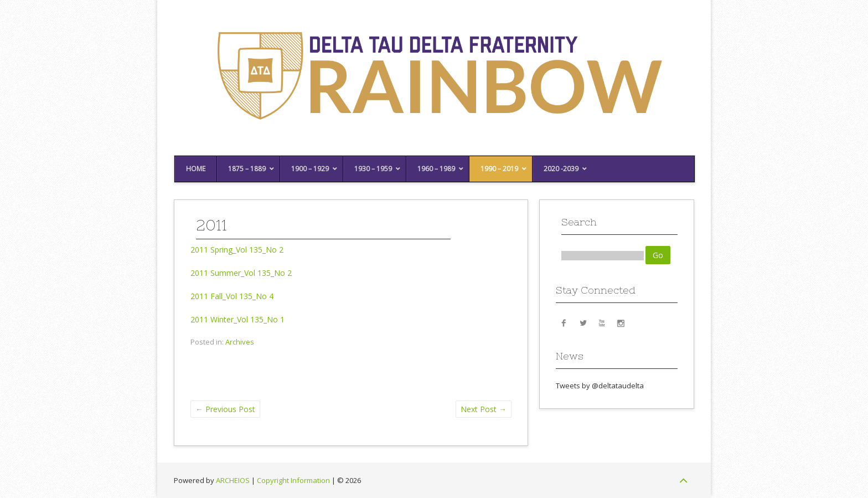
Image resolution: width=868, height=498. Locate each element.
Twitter (583, 322)
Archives (240, 342)
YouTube (602, 322)
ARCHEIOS (233, 480)
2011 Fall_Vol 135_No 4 (232, 296)
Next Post (484, 409)
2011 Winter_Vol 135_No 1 (237, 319)
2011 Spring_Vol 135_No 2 (237, 250)
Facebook (564, 322)
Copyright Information (293, 480)
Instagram (621, 322)
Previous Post (225, 409)
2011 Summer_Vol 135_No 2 (241, 273)
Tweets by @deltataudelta (600, 386)
